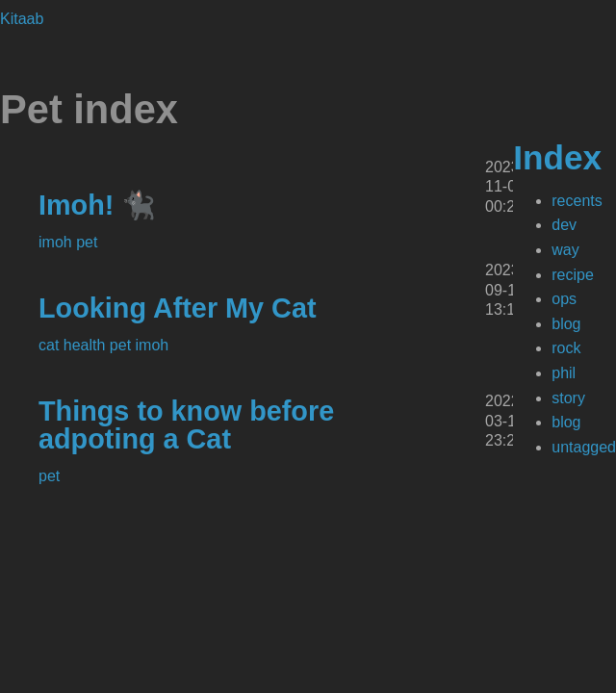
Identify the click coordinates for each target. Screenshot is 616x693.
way (565, 250)
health (87, 345)
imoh (57, 242)
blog (566, 324)
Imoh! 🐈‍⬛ (97, 205)
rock (566, 348)
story (568, 398)
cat (51, 345)
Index (557, 157)
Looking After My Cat (178, 308)
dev (564, 225)
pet (87, 242)
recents (577, 201)
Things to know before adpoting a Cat (186, 425)
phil (564, 373)
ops (564, 299)
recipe (573, 275)
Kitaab (22, 19)
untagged (584, 447)
